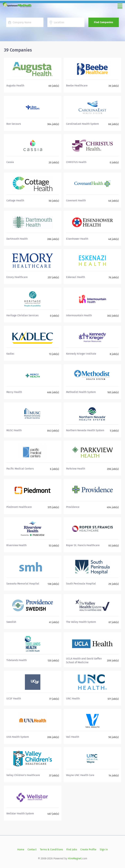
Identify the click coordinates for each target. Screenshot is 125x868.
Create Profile (88, 849)
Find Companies (104, 22)
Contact (32, 849)
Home (21, 849)
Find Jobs (72, 849)
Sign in (104, 849)
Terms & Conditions (51, 849)
